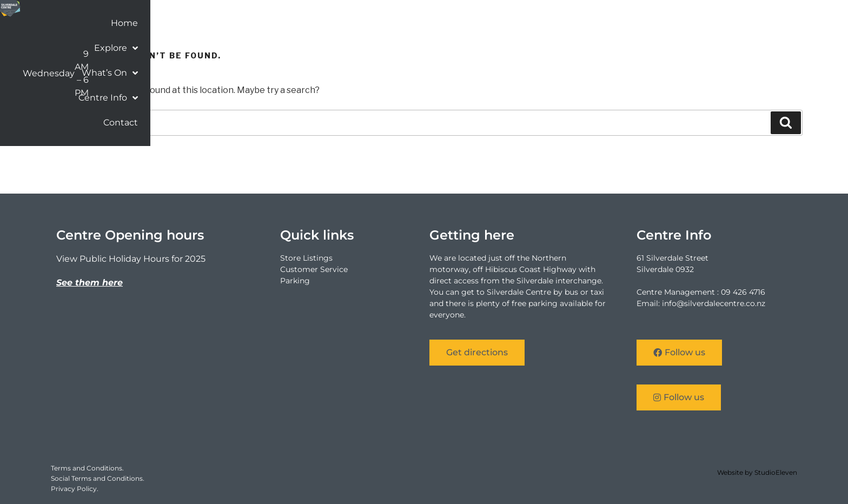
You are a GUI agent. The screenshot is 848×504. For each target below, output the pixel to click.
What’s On (632, 25)
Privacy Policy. (75, 489)
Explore (565, 25)
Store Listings (306, 258)
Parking (295, 281)
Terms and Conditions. (87, 468)
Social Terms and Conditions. (98, 478)
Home (514, 25)
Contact (769, 25)
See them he (85, 283)
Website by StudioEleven (757, 472)
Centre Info (706, 25)
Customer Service (314, 269)
